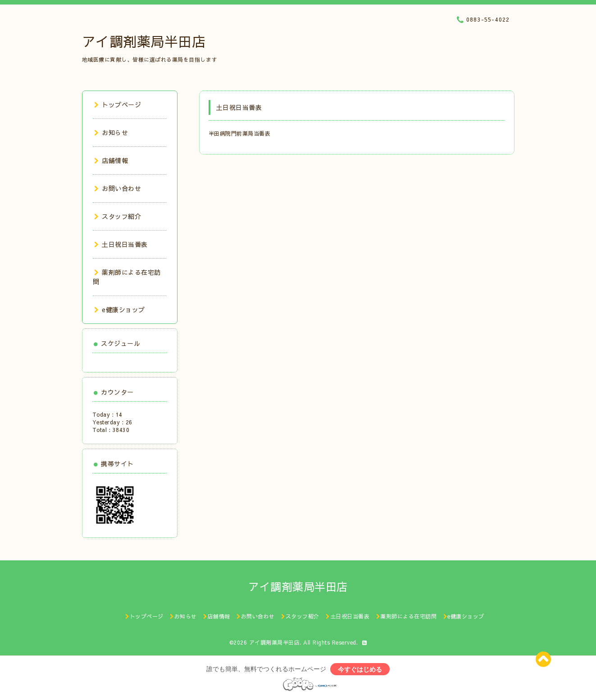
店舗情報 (111, 160)
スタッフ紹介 (118, 216)
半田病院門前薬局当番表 (240, 133)
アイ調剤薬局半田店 (144, 41)
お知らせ (111, 132)
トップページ (118, 105)
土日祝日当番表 (121, 244)
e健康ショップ (120, 309)
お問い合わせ (118, 188)
